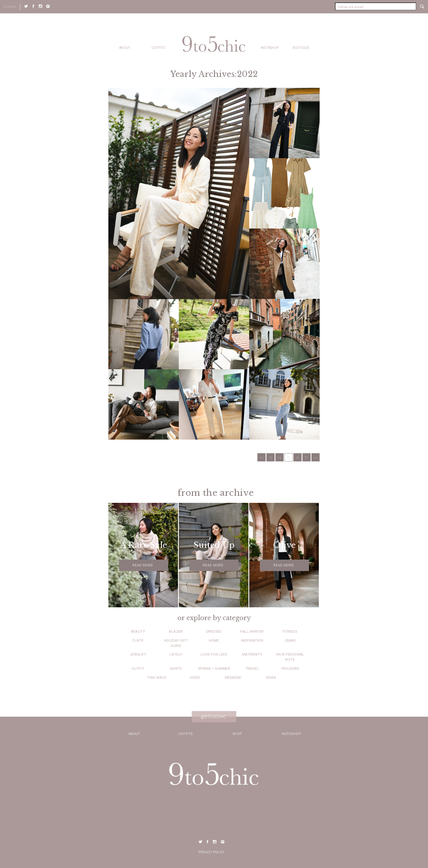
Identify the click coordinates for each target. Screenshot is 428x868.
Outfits (158, 48)
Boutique (301, 48)
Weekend (233, 677)
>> (316, 458)
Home (214, 640)
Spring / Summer (214, 668)
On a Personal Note (290, 657)
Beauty (138, 631)
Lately (176, 654)
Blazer (176, 631)
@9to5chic (213, 717)
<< (261, 458)
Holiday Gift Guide (176, 643)
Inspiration (252, 640)
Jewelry (138, 654)
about (125, 48)
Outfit (138, 668)
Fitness (290, 631)
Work (271, 677)
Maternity (252, 654)
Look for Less (214, 654)
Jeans (290, 640)
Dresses (214, 631)
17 (307, 458)
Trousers (290, 668)
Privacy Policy (211, 852)
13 (271, 458)
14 (280, 458)
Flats (138, 640)
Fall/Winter (252, 631)
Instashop (270, 48)
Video (195, 677)
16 (298, 458)
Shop (237, 734)
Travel (252, 668)
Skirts (176, 668)
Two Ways (157, 677)
